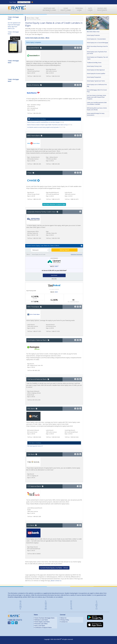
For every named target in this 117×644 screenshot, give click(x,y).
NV (46, 605)
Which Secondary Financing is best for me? (97, 47)
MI (46, 607)
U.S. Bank (32, 525)
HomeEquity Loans (66, 9)
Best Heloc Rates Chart (93, 32)
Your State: (13, 2)
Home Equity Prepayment (94, 77)
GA (20, 601)
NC (71, 603)
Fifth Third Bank (34, 307)
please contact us (56, 581)
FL (46, 601)
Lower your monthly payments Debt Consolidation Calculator (97, 103)
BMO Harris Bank (35, 136)
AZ (20, 603)
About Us (63, 618)
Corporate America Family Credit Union (43, 212)
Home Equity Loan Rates (42, 622)
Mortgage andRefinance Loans (49, 9)
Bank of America (34, 85)
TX (97, 603)
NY (71, 601)
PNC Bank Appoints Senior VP (35, 446)
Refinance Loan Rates (41, 620)
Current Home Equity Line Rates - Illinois (37, 38)
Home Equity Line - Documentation (96, 39)
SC (20, 609)
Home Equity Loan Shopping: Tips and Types (97, 58)
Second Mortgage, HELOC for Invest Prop (97, 91)
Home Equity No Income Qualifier (96, 73)
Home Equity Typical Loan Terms (96, 81)
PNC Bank (32, 409)
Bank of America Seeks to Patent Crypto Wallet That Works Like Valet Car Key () (50, 125)
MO (46, 609)
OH (20, 605)
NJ (71, 607)
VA (97, 607)
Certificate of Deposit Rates (43, 627)
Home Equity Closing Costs (94, 66)
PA (71, 605)
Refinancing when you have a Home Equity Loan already (97, 109)
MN (20, 607)
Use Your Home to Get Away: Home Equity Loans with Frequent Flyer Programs (96, 97)
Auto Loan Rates (39, 626)
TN (71, 609)
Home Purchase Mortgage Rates (44, 618)
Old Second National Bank (38, 379)
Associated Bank (34, 48)
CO (97, 609)
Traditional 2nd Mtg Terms (94, 63)
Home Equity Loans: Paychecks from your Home (97, 53)
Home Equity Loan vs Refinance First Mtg (97, 85)
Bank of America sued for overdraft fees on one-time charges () (46, 122)
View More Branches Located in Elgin (54, 204)
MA (46, 603)
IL (97, 601)
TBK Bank (32, 454)
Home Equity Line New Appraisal (96, 70)
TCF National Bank (35, 486)
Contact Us (64, 622)
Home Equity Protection (93, 35)
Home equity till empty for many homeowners (96, 114)
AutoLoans (90, 9)
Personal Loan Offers (41, 624)
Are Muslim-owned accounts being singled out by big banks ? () (46, 127)
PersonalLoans (79, 9)
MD (97, 605)
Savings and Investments (102, 9)
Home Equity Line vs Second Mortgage (98, 43)
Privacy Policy (64, 620)
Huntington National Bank (38, 340)
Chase (31, 173)
